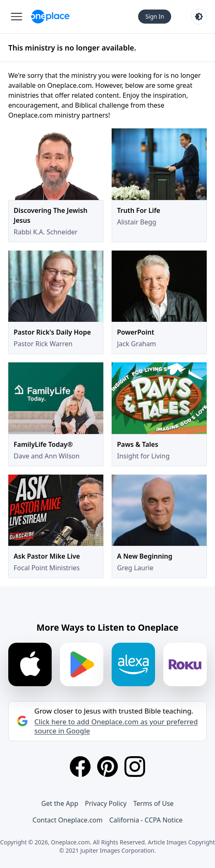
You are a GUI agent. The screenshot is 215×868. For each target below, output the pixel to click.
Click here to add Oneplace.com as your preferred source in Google (116, 726)
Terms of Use (153, 803)
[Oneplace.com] (50, 17)
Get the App (60, 803)
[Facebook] (80, 767)
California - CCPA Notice (146, 820)
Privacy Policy (106, 803)
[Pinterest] (107, 767)
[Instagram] (135, 767)
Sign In (155, 16)
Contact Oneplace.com (68, 820)
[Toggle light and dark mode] (199, 17)
